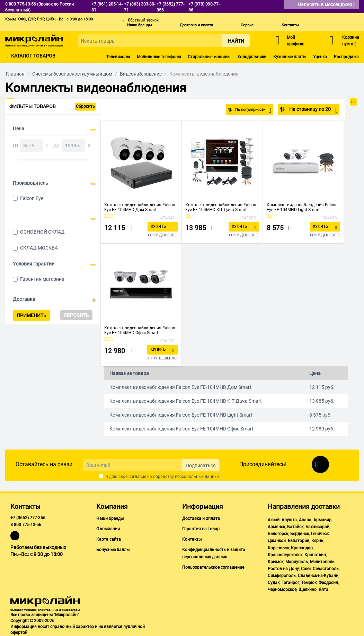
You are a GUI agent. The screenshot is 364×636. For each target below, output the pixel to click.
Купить (158, 226)
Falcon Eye (32, 198)
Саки (306, 569)
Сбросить (85, 106)
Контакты (290, 25)
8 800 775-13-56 (26, 525)
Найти (236, 41)
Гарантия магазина (42, 279)
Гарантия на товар (201, 529)
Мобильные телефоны (159, 57)
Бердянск (300, 534)
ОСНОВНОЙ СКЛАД (42, 232)
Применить (32, 315)
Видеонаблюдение (141, 74)
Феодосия (328, 583)
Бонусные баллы (113, 550)
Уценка (320, 57)
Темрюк (309, 583)
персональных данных (197, 477)
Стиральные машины (209, 57)
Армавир (322, 520)
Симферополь (282, 576)
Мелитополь (322, 562)
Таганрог (290, 583)
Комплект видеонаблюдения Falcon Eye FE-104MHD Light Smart (302, 207)
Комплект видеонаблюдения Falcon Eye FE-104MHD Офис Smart (140, 330)
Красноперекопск (285, 555)
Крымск (276, 562)
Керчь (317, 541)
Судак (274, 583)
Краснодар (302, 548)
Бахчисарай (317, 527)
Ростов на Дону (283, 569)
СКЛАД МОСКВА (39, 248)
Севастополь (326, 569)
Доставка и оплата (196, 25)
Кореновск (278, 548)
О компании (108, 529)
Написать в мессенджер (326, 5)
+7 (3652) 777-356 (28, 518)
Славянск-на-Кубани (318, 576)
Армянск (276, 527)
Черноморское (282, 590)
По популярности (248, 110)
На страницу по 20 (313, 110)
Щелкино (308, 590)
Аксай (274, 520)
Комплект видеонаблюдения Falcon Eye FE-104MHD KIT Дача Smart (221, 207)
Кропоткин (315, 555)
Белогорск (278, 534)
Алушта (289, 520)
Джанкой (277, 541)
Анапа (305, 520)
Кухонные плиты (290, 57)
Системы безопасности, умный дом (72, 74)
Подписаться (201, 465)
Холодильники (252, 57)
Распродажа (346, 57)
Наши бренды (140, 25)
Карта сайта (109, 539)
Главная (15, 74)
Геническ (320, 534)
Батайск (295, 527)
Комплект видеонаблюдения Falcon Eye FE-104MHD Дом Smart (140, 207)
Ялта (323, 590)
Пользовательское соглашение (213, 567)
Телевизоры (118, 57)
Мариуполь (297, 562)
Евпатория (299, 541)
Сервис (247, 25)
